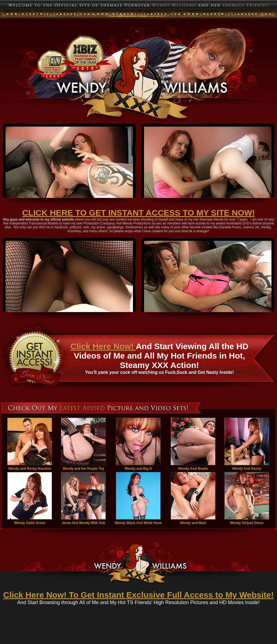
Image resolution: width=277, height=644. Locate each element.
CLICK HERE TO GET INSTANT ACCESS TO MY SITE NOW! (138, 213)
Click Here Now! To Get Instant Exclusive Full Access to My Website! (138, 595)
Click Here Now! (103, 346)
